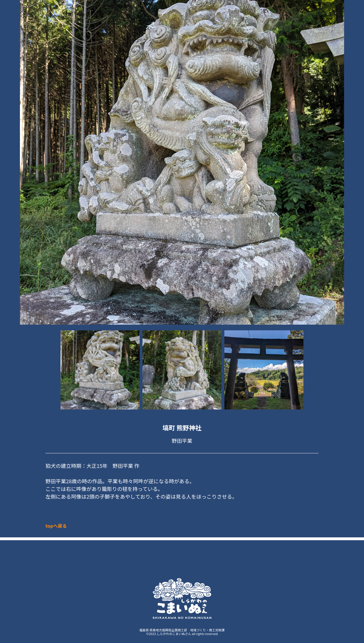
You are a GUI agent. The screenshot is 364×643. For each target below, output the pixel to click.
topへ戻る (56, 526)
